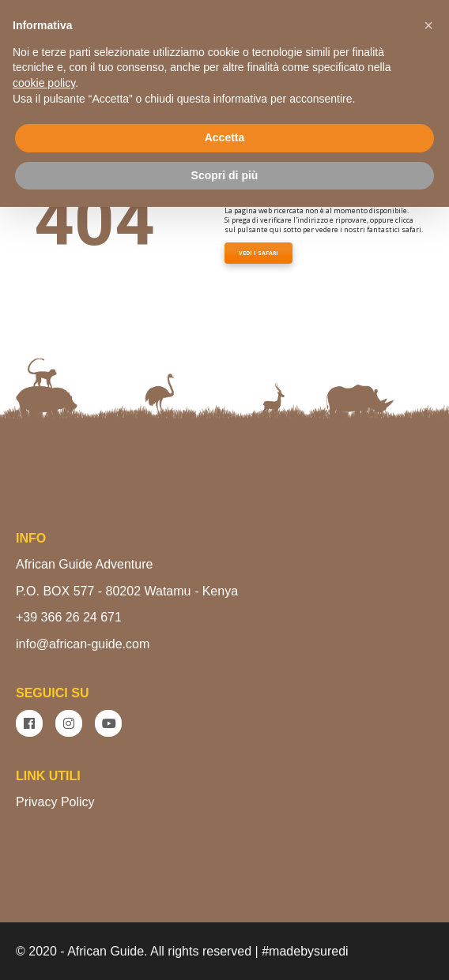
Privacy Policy (55, 802)
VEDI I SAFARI (258, 253)
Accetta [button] (225, 137)
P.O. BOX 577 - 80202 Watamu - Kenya (127, 591)
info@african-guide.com (83, 644)
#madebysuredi (305, 951)
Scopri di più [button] (225, 175)
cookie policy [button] (44, 83)
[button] (428, 25)
